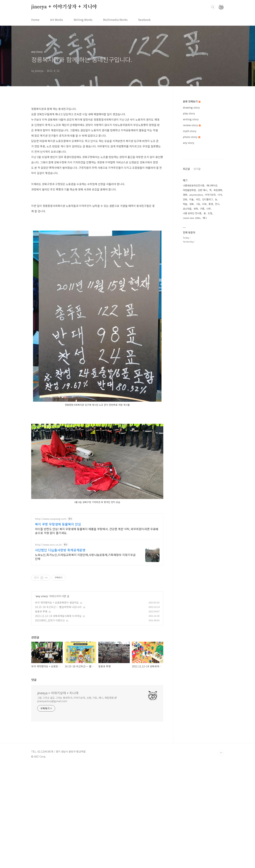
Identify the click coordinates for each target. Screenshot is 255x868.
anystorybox (196, 302)
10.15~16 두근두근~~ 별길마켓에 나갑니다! (58, 710)
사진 (198, 306)
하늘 (185, 311)
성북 (191, 311)
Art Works (57, 20)
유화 (196, 315)
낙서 (220, 302)
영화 (185, 302)
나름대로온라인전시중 (194, 292)
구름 (202, 315)
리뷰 (204, 311)
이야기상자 (210, 302)
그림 (198, 311)
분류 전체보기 (192, 101)
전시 (217, 311)
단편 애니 (203, 297)
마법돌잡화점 (189, 297)
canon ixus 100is (192, 325)
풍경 (211, 311)
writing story (191, 119)
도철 (210, 320)
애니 (205, 325)
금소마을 (187, 315)
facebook (144, 20)
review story (192, 125)
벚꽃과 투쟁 (41, 715)
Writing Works (83, 20)
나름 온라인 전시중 (192, 320)
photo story (192, 137)
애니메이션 (212, 292)
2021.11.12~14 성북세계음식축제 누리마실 (58, 719)
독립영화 (218, 297)
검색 (213, 7)
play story (189, 113)
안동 (185, 306)
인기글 (197, 276)
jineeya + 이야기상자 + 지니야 (64, 7)
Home (35, 20)
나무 (209, 315)
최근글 (186, 276)
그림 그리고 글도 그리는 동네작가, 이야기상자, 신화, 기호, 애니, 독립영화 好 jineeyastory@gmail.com (77, 803)
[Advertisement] (97, 128)
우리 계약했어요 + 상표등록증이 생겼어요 (57, 706)
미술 (191, 306)
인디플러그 (208, 306)
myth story (190, 131)
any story (42, 699)
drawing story (191, 107)
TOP (221, 856)
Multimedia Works (115, 20)
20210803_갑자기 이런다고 (50, 723)
